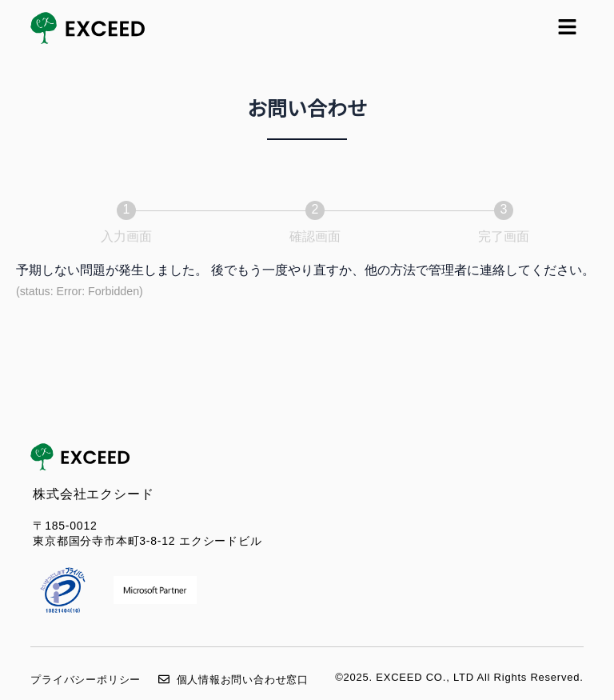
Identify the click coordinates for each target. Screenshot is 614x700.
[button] (567, 28)
